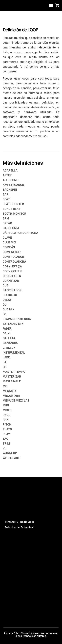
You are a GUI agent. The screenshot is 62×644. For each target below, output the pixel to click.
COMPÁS (9, 247)
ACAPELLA (10, 170)
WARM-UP (10, 453)
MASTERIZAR (12, 376)
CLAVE (7, 238)
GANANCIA (10, 343)
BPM (6, 218)
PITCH (7, 424)
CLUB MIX (9, 242)
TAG (5, 439)
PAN (6, 420)
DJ (4, 305)
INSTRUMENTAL (14, 353)
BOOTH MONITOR (14, 214)
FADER (7, 329)
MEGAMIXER (11, 396)
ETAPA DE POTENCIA (17, 319)
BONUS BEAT (11, 209)
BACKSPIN (10, 190)
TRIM (6, 443)
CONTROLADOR (13, 257)
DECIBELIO (10, 295)
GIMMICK (9, 348)
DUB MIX (9, 309)
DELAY (7, 300)
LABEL (7, 357)
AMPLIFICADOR (13, 185)
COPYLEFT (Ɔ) (12, 266)
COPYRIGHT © (12, 271)
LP (4, 367)
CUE (5, 285)
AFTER (7, 175)
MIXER (7, 410)
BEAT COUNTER (13, 204)
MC (5, 386)
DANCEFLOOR (12, 290)
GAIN (6, 333)
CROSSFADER (12, 276)
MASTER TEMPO (14, 372)
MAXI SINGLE (12, 381)
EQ (4, 314)
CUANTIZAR (11, 281)
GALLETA (9, 338)
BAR (6, 194)
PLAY (6, 434)
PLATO (7, 429)
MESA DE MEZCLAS (16, 400)
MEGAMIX (9, 391)
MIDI (6, 405)
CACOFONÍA (11, 228)
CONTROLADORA (14, 262)
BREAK (7, 223)
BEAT (6, 199)
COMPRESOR (12, 252)
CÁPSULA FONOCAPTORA (20, 233)
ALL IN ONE (10, 180)
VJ (4, 448)
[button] (51, 5)
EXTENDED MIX (13, 324)
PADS (6, 415)
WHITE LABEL (12, 458)
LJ (4, 362)
